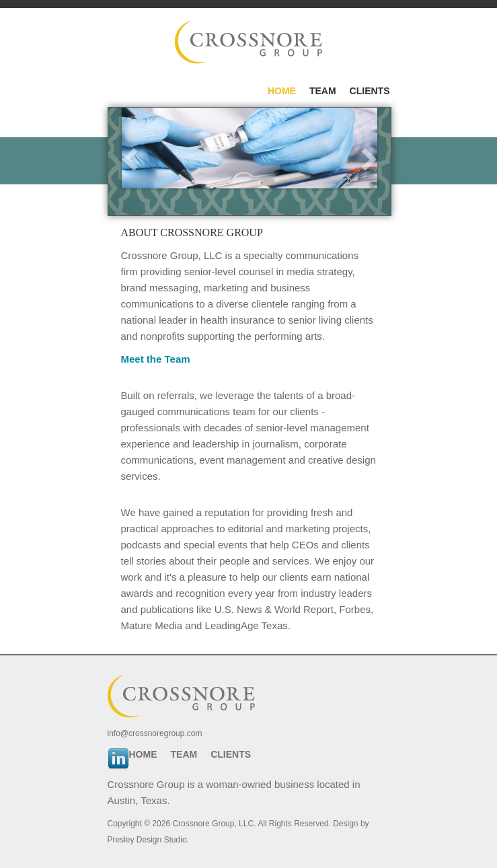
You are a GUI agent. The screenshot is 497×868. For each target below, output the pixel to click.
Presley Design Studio (147, 840)
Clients (370, 91)
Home (282, 91)
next (369, 159)
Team (323, 91)
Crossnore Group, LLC (213, 824)
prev (130, 159)
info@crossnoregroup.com (155, 733)
